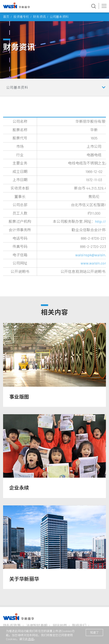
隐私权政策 (12, 625)
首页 (6, 17)
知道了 (94, 632)
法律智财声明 (37, 625)
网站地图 (60, 625)
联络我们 (79, 625)
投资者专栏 (21, 17)
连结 (31, 639)
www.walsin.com (94, 263)
